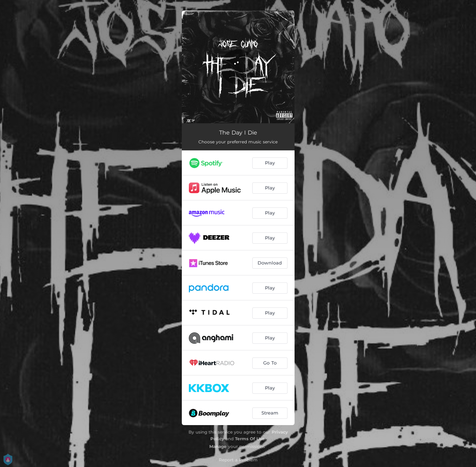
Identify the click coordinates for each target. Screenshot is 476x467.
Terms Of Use (250, 439)
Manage (218, 446)
